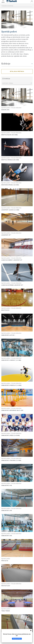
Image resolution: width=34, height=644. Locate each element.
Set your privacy (17, 639)
